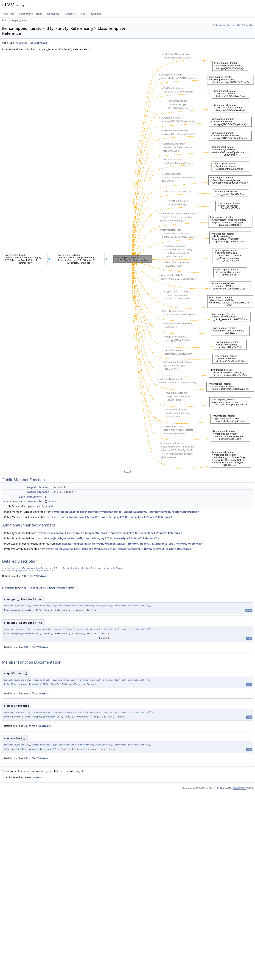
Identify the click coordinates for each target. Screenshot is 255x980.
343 (26, 647)
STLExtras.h (41, 576)
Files (84, 14)
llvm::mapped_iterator (18, 610)
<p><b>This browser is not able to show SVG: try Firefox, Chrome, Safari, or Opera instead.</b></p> (129, 261)
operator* (33, 506)
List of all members (246, 25)
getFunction (35, 502)
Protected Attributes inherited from (98, 549)
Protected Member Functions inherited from (103, 544)
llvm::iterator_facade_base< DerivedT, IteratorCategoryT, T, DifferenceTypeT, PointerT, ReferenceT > (113, 517)
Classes (71, 14)
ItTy (55, 492)
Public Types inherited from (93, 533)
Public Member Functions (224, 25)
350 (26, 758)
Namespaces (54, 14)
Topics (39, 14)
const (8, 502)
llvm (4, 20)
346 (26, 693)
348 (26, 726)
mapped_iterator (19, 20)
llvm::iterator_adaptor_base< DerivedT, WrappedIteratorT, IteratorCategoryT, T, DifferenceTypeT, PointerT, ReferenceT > (126, 512)
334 (24, 576)
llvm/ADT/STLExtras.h (32, 43)
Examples (96, 14)
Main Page (9, 14)
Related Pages (25, 14)
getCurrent (34, 497)
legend (128, 472)
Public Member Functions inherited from (101, 512)
